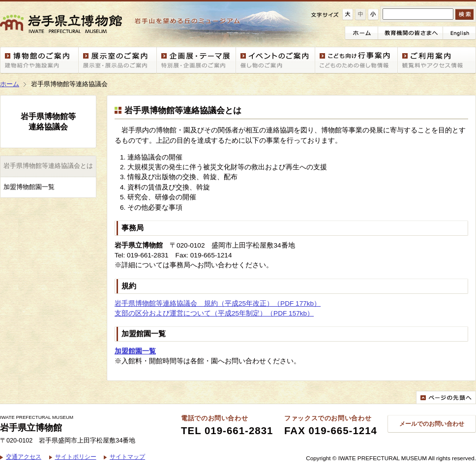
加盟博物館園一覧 (29, 187)
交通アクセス (24, 457)
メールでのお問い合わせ (432, 424)
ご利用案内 (437, 60)
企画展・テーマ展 (196, 60)
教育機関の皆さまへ (411, 33)
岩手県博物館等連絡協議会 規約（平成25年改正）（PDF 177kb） (218, 303)
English (460, 33)
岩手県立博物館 (125, 24)
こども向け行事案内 (357, 60)
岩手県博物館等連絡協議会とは (48, 166)
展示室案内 (118, 60)
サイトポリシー (76, 457)
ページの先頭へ (446, 397)
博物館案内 (39, 60)
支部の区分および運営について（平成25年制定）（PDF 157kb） (214, 313)
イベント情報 (276, 60)
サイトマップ (127, 457)
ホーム (361, 33)
